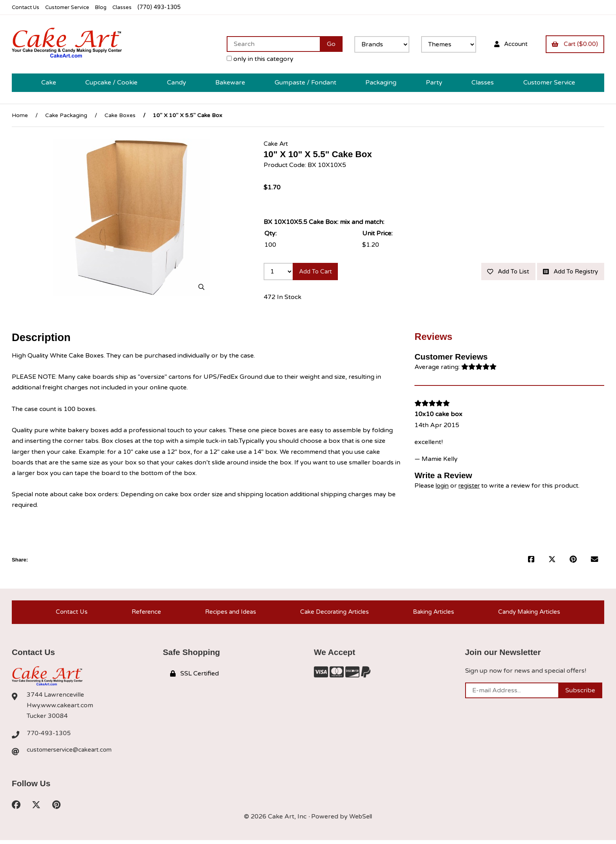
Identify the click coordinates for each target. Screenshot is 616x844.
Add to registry (568, 272)
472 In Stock (282, 299)
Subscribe (580, 694)
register (472, 486)
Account (507, 44)
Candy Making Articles (529, 614)
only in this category (254, 59)
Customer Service (72, 7)
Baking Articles (432, 614)
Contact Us (27, 7)
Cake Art (277, 144)
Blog (108, 7)
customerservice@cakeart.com (72, 753)
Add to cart (318, 272)
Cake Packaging (66, 116)
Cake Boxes (120, 116)
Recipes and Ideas (227, 614)
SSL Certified (194, 677)
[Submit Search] (325, 44)
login (443, 486)
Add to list (501, 272)
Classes (130, 7)
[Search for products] (267, 44)
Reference (143, 614)
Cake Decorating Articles (332, 614)
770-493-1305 (49, 736)
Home (20, 116)
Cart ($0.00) (574, 44)
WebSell (361, 820)
